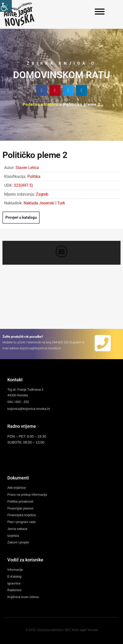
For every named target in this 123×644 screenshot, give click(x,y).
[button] (42, 90)
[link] (6, 6)
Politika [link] (34, 176)
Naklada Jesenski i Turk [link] (44, 203)
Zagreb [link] (42, 194)
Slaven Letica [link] (27, 168)
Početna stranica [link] (40, 104)
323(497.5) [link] (23, 185)
